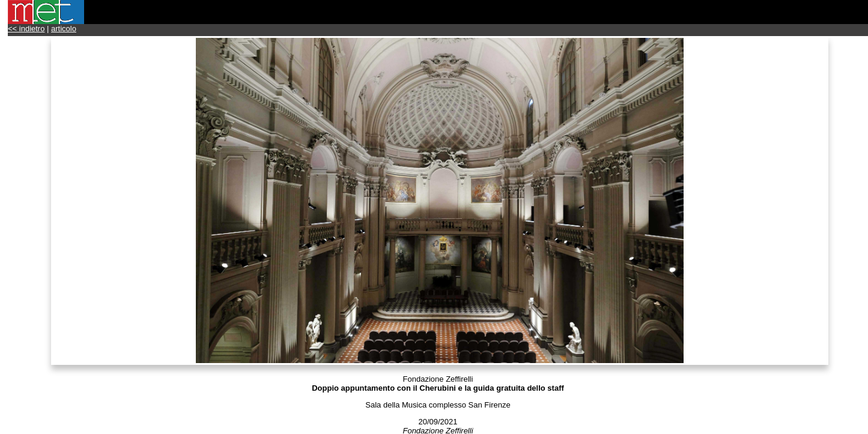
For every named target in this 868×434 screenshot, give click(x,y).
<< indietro (26, 29)
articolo (64, 29)
